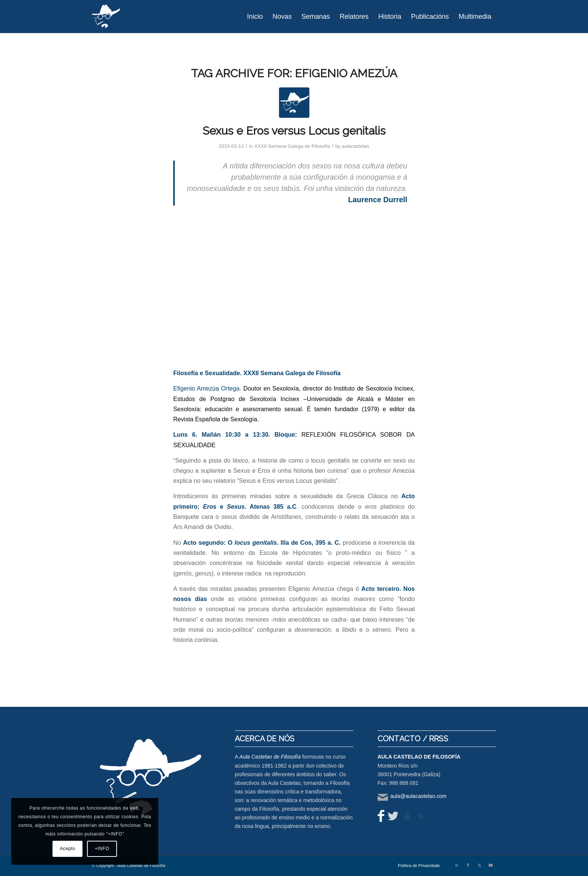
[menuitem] (255, 17)
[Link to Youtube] (490, 865)
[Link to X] (479, 865)
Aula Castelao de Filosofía (270, 757)
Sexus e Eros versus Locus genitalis (294, 131)
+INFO (102, 849)
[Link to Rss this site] (457, 865)
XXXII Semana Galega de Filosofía (292, 146)
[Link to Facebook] (468, 865)
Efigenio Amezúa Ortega (206, 388)
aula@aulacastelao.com (418, 796)
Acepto (68, 849)
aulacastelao (355, 146)
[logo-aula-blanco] (106, 17)
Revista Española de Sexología (215, 419)
